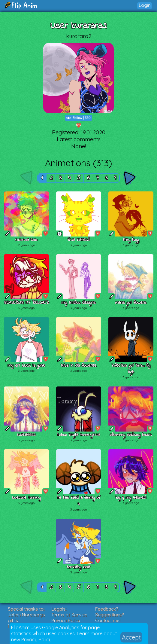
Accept (131, 637)
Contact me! (108, 620)
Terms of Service (69, 615)
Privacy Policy (36, 639)
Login (145, 5)
